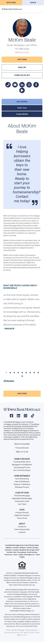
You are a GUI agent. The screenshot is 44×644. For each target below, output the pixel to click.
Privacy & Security (22, 448)
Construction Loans (22, 501)
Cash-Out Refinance (22, 482)
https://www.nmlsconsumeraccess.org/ (22, 585)
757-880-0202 (22, 49)
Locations (22, 532)
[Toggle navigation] (39, 9)
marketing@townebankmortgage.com (22, 611)
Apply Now (11, 3)
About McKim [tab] (22, 102)
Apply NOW (22, 60)
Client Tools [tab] (22, 108)
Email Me (22, 67)
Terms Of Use (22, 518)
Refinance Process (22, 487)
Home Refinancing (22, 479)
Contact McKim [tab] (22, 114)
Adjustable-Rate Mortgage (22, 498)
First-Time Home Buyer (22, 470)
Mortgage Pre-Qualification (22, 465)
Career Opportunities (22, 529)
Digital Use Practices (22, 515)
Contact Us (22, 527)
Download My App (22, 75)
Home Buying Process (22, 467)
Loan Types (22, 504)
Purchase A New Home (22, 462)
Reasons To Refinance (22, 484)
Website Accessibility (22, 444)
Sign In (33, 3)
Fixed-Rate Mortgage (22, 496)
